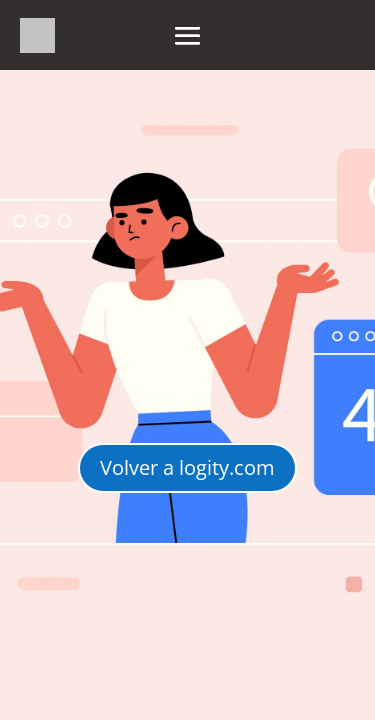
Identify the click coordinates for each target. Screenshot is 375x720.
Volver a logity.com (187, 467)
